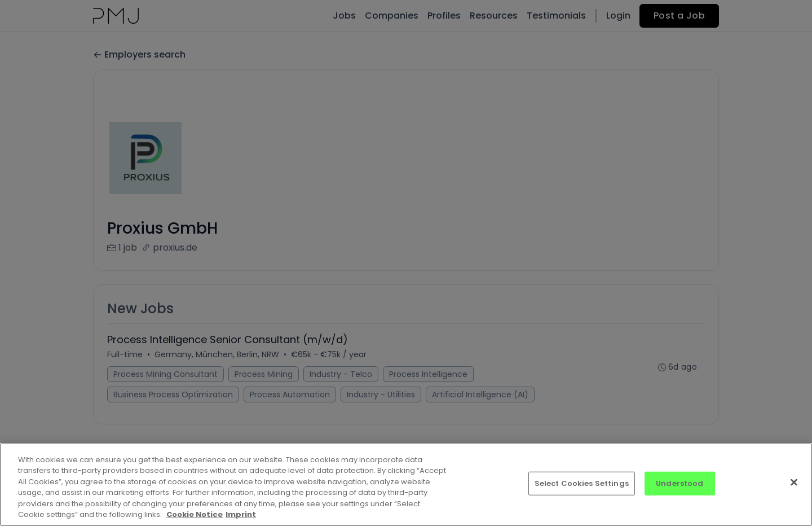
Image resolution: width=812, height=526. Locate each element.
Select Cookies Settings (582, 483)
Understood (679, 483)
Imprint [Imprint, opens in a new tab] (241, 514)
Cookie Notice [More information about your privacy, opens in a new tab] (195, 514)
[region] (406, 485)
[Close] (794, 483)
